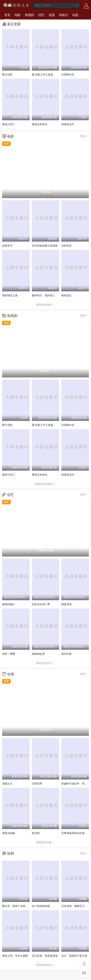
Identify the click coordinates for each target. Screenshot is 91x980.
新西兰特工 (9, 124)
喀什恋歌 (7, 75)
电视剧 (29, 15)
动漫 (52, 15)
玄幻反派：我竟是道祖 (45, 956)
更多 (85, 136)
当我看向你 (68, 75)
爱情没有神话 (40, 124)
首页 (7, 15)
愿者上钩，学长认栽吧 (15, 956)
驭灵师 (36, 833)
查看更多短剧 (46, 965)
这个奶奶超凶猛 (41, 906)
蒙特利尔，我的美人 (43, 295)
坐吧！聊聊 (9, 654)
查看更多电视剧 (46, 484)
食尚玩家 (66, 654)
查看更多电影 (46, 305)
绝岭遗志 (66, 295)
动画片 (63, 15)
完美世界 (37, 784)
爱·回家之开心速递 (42, 75)
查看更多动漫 (46, 842)
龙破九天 (7, 784)
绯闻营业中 (68, 124)
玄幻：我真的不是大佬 (74, 956)
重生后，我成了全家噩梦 (16, 906)
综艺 (41, 15)
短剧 (75, 15)
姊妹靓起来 (38, 654)
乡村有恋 (66, 246)
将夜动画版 (9, 833)
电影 (18, 15)
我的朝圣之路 (10, 295)
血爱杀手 (7, 246)
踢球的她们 (9, 604)
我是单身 (66, 604)
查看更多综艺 (46, 663)
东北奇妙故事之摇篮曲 (45, 246)
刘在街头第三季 (41, 604)
